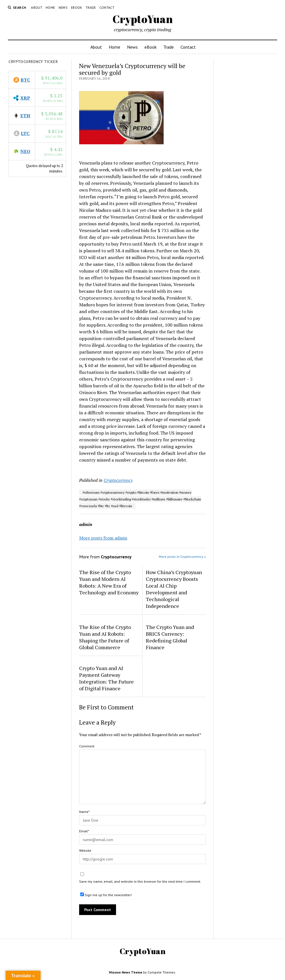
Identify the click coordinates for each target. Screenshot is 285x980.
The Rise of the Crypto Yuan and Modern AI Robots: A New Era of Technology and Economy (109, 582)
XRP (25, 98)
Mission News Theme (126, 972)
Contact (107, 7)
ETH (25, 116)
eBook (77, 7)
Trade (91, 7)
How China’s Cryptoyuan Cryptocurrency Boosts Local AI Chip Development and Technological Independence (174, 589)
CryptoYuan (142, 19)
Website (85, 850)
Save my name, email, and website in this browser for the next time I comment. (140, 881)
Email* (84, 831)
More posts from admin (103, 538)
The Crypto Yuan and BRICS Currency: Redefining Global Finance (170, 637)
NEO (25, 151)
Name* (84, 812)
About (37, 7)
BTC (25, 80)
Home (50, 7)
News (63, 7)
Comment (87, 746)
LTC (25, 133)
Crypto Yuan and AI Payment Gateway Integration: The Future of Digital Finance (106, 678)
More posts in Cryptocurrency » (182, 557)
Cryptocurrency (118, 480)
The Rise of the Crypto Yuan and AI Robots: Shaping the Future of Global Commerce (105, 637)
